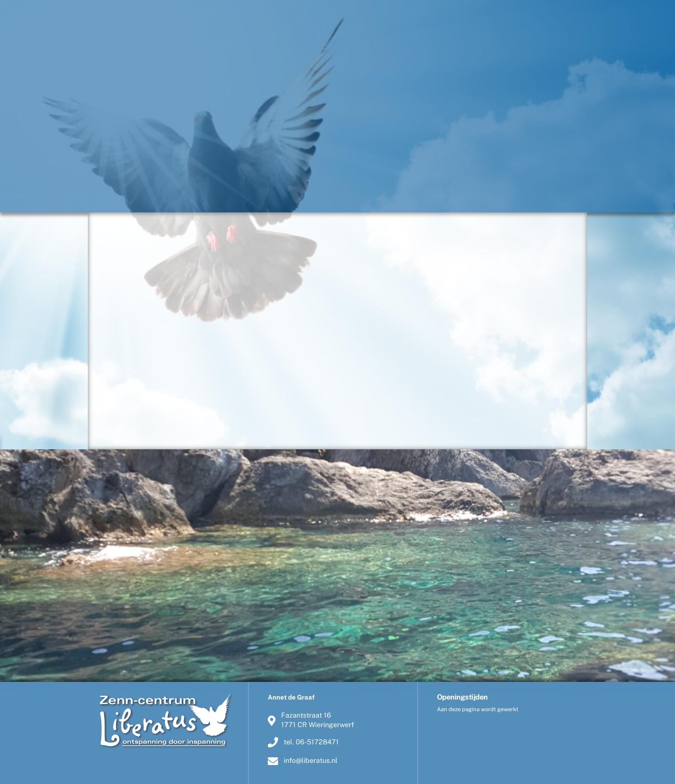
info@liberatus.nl (303, 761)
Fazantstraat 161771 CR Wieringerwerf (311, 720)
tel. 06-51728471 (303, 742)
